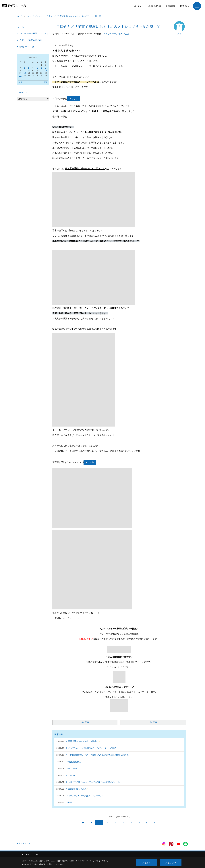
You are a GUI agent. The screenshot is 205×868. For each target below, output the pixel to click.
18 (25, 73)
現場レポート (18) (27, 47)
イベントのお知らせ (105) (31, 40)
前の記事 (85, 722)
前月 (20, 82)
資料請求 (170, 6)
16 (46, 70)
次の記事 (153, 722)
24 (20, 76)
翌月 (46, 82)
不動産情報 (155, 6)
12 (29, 70)
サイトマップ (25, 843)
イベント (139, 6)
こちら (75, 99)
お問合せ (185, 6)
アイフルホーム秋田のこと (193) (34, 33)
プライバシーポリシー (85, 861)
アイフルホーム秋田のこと (116, 34)
